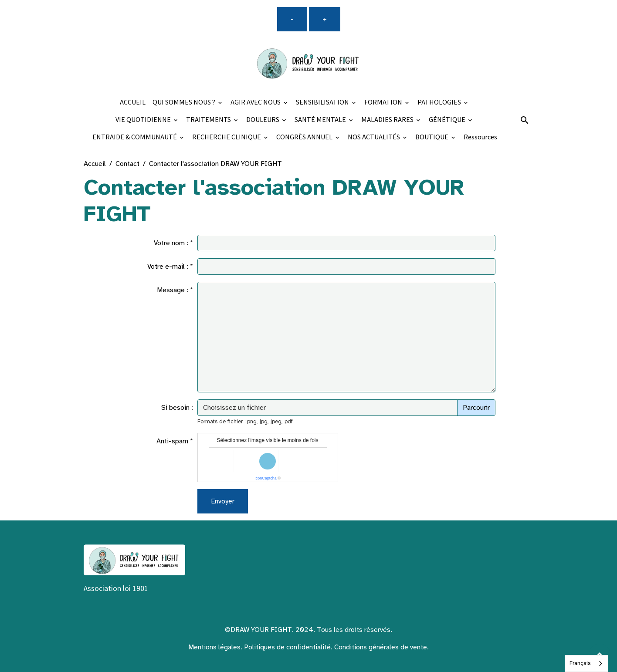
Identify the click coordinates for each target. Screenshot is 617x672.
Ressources (480, 137)
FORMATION (384, 103)
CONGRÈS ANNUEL (305, 137)
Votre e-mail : (168, 267)
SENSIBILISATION (323, 103)
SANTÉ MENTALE (321, 120)
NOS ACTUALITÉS (375, 137)
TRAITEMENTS (209, 120)
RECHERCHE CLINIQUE (227, 137)
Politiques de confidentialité (287, 647)
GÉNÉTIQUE (448, 120)
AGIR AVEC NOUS (256, 103)
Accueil (95, 164)
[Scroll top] (600, 655)
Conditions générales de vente (381, 647)
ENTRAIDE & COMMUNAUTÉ (135, 137)
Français (580, 663)
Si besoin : (177, 408)
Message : (173, 290)
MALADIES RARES (388, 120)
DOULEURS (263, 120)
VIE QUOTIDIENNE (144, 120)
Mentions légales (214, 647)
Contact (127, 164)
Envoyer (223, 501)
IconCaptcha (266, 478)
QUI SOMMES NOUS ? (185, 103)
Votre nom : (171, 243)
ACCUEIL (133, 103)
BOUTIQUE (432, 137)
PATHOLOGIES (440, 103)
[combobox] (586, 664)
